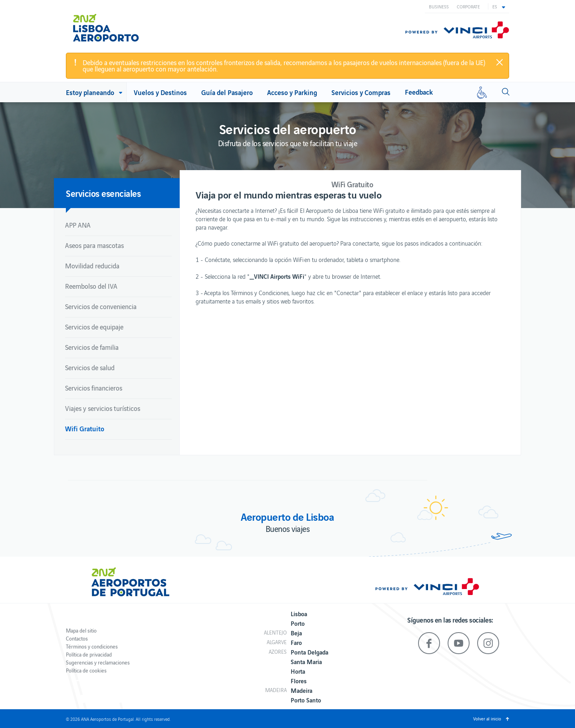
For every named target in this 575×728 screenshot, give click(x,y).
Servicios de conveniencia (101, 306)
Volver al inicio (487, 718)
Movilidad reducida (92, 266)
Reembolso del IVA (91, 286)
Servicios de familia (92, 347)
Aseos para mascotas (94, 245)
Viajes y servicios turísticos (103, 408)
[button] (499, 6)
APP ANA (78, 225)
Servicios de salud (90, 367)
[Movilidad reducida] (482, 92)
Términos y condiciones (92, 646)
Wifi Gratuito (85, 428)
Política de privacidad (89, 654)
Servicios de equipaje (94, 327)
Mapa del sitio (81, 630)
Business (439, 6)
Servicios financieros (94, 388)
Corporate (468, 6)
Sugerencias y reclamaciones (98, 662)
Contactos (77, 638)
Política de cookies (86, 670)
